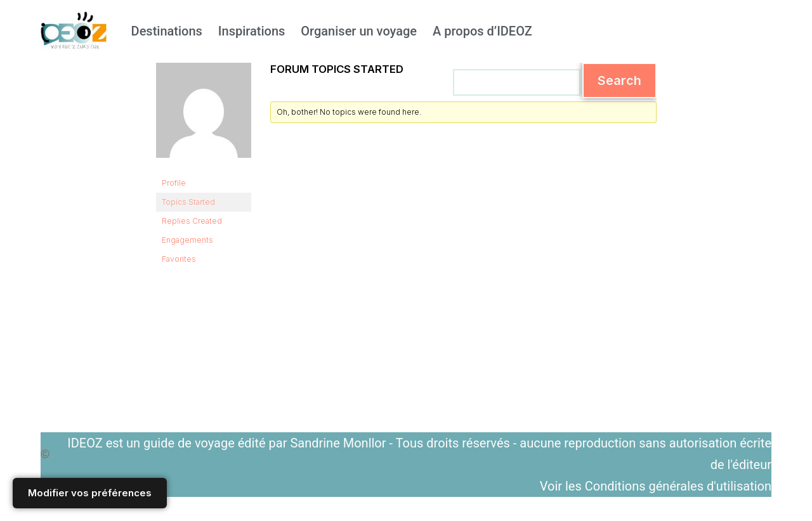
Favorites (179, 259)
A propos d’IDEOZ (482, 31)
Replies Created (192, 221)
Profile (174, 183)
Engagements (187, 240)
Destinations (167, 31)
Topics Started (188, 202)
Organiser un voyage (359, 31)
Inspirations (252, 31)
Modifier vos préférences (90, 493)
